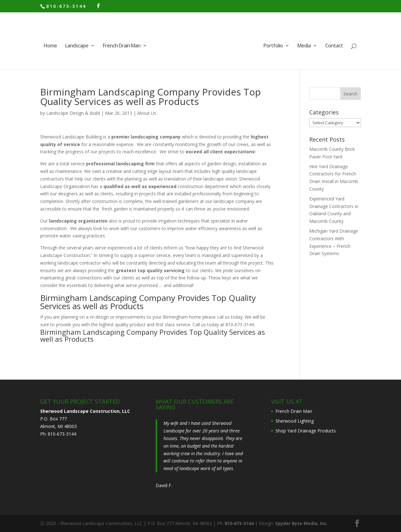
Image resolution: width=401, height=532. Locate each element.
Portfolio (273, 46)
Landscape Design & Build (73, 113)
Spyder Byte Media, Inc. (302, 523)
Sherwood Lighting (295, 421)
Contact (334, 46)
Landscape (77, 46)
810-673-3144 (66, 6)
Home (50, 46)
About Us (147, 113)
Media (304, 46)
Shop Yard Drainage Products (306, 431)
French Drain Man (122, 46)
